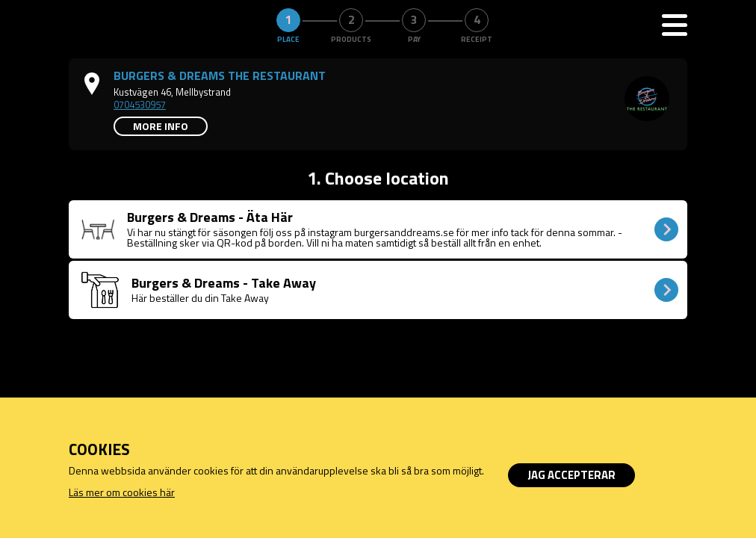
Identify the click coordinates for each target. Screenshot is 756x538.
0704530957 (140, 105)
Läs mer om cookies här (122, 492)
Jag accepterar (571, 475)
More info (161, 126)
